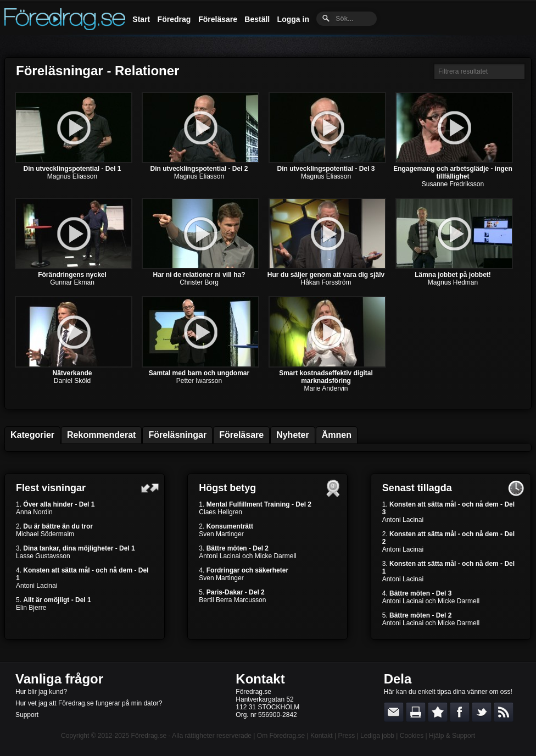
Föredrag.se (149, 736)
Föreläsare (218, 19)
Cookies (412, 736)
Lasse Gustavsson (43, 556)
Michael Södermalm (45, 534)
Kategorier (32, 435)
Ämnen (337, 435)
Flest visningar (51, 488)
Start (141, 19)
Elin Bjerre (31, 608)
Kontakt (260, 679)
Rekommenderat (101, 435)
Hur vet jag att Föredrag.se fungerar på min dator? (89, 703)
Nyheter (293, 435)
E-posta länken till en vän (394, 712)
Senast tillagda (417, 488)
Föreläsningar (177, 435)
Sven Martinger (221, 534)
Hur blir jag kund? (41, 692)
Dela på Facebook (460, 712)
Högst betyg (227, 488)
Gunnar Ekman (72, 282)
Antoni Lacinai (37, 586)
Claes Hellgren (220, 512)
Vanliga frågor (59, 679)
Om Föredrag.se (281, 736)
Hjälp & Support (452, 736)
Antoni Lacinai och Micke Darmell (247, 556)
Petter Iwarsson (199, 381)
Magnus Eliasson (72, 176)
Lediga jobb (377, 736)
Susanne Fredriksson (453, 184)
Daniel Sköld (72, 381)
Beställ (257, 19)
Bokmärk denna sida (438, 712)
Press (346, 736)
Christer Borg (199, 282)
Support (27, 715)
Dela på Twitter (482, 712)
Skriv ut (416, 712)
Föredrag (174, 19)
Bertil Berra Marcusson (232, 600)
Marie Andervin (326, 388)
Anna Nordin (34, 512)
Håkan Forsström (326, 282)
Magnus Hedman (453, 282)
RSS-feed (504, 712)
